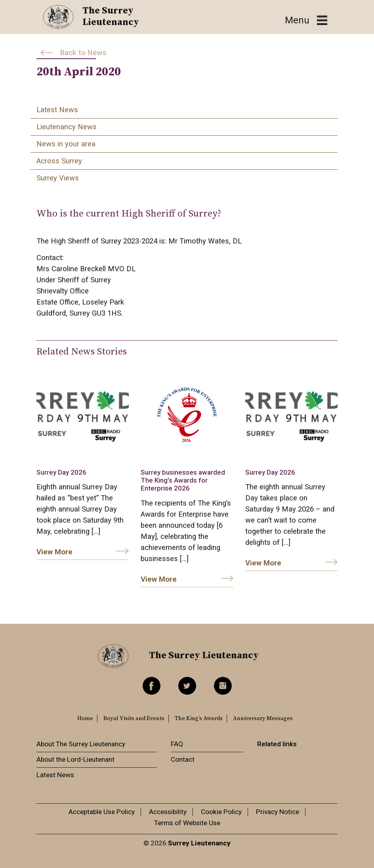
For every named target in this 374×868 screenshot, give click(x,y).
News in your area (66, 144)
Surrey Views (58, 178)
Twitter (187, 686)
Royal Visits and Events (134, 719)
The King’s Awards (199, 719)
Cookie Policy (221, 812)
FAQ (177, 744)
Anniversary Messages (263, 719)
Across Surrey (59, 161)
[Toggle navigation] (306, 20)
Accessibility (168, 812)
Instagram (223, 686)
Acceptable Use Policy (102, 812)
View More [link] (54, 552)
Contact (183, 759)
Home (85, 719)
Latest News (57, 110)
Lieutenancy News (67, 127)
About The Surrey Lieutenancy (81, 744)
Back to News (83, 53)
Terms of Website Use (187, 823)
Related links (277, 744)
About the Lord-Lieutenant (75, 759)
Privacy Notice (278, 812)
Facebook (152, 686)
